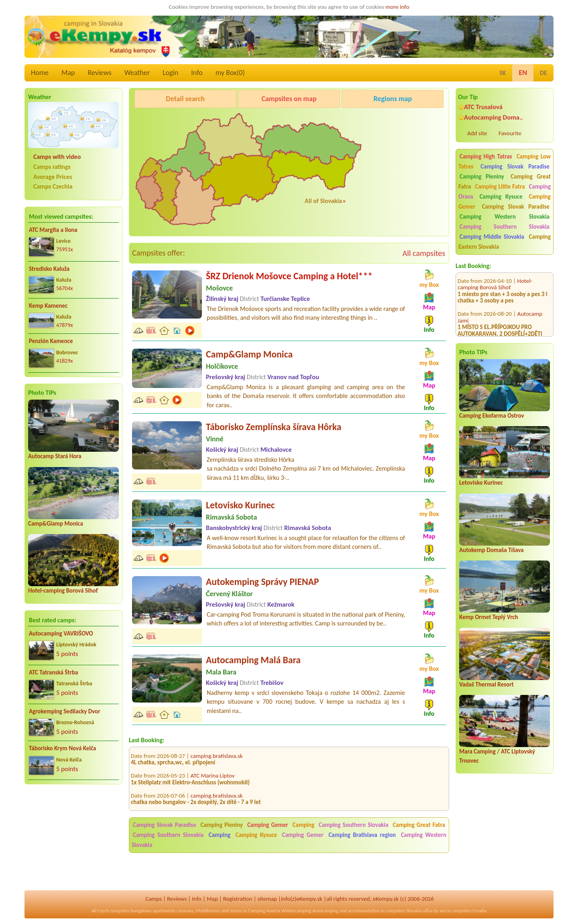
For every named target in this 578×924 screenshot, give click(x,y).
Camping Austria (264, 911)
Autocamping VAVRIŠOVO (61, 634)
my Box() (230, 73)
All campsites (424, 253)
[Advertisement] (73, 843)
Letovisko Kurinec (481, 483)
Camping (304, 825)
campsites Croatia (469, 911)
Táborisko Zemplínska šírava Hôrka (274, 427)
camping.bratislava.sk (217, 760)
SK (503, 73)
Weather (137, 73)
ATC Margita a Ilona (53, 230)
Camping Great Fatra (419, 825)
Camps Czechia (53, 186)
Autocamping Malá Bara (253, 660)
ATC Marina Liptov (213, 780)
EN (523, 73)
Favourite (510, 133)
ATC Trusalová (483, 107)
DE (543, 73)
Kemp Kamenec (48, 306)
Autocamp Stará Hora (55, 456)
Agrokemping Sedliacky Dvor (65, 711)
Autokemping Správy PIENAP (263, 582)
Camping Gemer (268, 825)
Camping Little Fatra (500, 187)
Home (40, 73)
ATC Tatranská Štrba (53, 672)
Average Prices (53, 177)
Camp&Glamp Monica (56, 524)
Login (170, 73)
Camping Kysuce (501, 197)
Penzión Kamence (51, 341)
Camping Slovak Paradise (515, 167)
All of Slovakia (323, 201)
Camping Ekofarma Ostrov (492, 416)
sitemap (267, 899)
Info (197, 73)
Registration (238, 899)
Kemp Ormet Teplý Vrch (489, 617)
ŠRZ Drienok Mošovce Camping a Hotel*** (289, 276)
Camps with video (57, 157)
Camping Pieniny (482, 177)
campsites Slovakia (404, 911)
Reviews (100, 73)
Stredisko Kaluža (49, 269)
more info (397, 7)
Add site (477, 133)
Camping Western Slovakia (505, 217)
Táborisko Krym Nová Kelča (63, 748)
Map (68, 73)
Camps (154, 899)
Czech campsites (114, 911)
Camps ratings (52, 167)
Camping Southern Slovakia (505, 227)
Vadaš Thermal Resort (486, 684)
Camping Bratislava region (362, 835)
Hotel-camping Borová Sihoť (63, 591)
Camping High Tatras (486, 156)
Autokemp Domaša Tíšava (492, 550)
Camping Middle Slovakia (492, 237)
